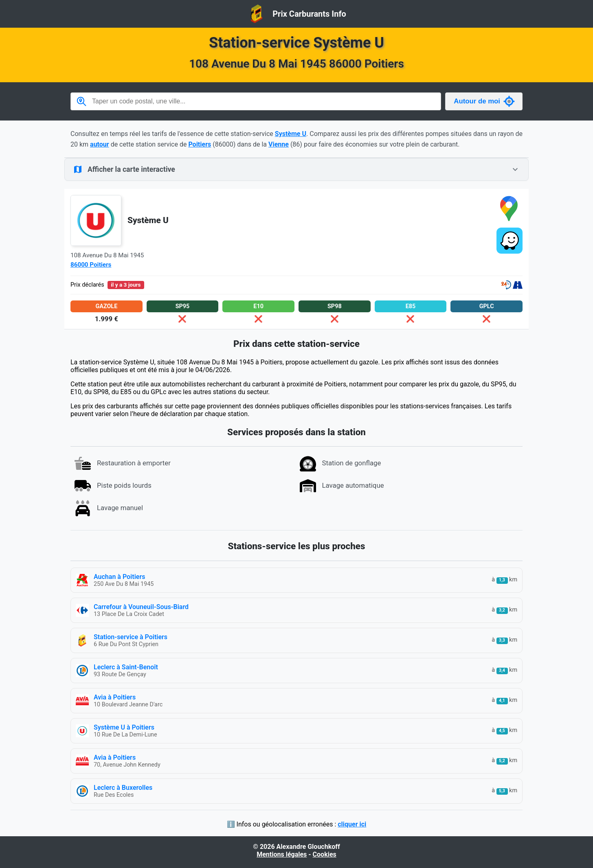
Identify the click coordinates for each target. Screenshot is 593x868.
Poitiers (200, 144)
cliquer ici (352, 824)
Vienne (279, 144)
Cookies (325, 854)
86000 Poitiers (91, 265)
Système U (291, 134)
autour (100, 144)
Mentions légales (282, 854)
